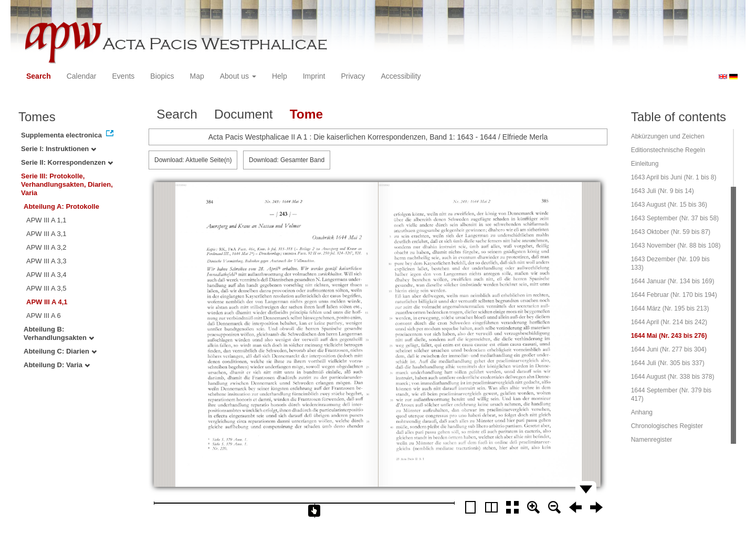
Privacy (353, 76)
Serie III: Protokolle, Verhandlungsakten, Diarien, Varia (67, 184)
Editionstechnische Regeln (668, 150)
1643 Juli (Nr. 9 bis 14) (663, 191)
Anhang (642, 412)
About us (238, 76)
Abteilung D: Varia (57, 365)
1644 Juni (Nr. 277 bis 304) (669, 349)
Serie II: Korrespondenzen (67, 162)
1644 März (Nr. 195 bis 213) (670, 308)
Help (280, 76)
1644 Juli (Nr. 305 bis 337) (668, 363)
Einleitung (645, 164)
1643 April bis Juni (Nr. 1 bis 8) (674, 177)
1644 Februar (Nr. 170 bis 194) (674, 295)
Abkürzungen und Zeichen (668, 136)
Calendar (82, 76)
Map (197, 76)
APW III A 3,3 (46, 261)
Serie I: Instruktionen (59, 149)
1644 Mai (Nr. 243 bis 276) (669, 336)
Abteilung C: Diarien (60, 351)
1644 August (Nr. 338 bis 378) (673, 377)
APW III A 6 (44, 316)
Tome (307, 114)
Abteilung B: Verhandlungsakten (59, 333)
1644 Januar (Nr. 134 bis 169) (673, 281)
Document (244, 114)
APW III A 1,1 (46, 220)
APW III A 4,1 (47, 302)
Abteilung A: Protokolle (61, 206)
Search (39, 76)
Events (124, 76)
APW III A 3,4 (46, 275)
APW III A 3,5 (46, 288)
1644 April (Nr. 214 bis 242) (669, 322)
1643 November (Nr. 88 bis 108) (676, 246)
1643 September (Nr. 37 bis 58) (675, 218)
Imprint (314, 76)
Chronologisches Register (667, 426)
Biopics (162, 76)
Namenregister (652, 440)
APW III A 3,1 (46, 234)
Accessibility (401, 76)
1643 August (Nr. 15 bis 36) (669, 205)
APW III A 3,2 (46, 247)
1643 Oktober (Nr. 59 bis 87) (671, 232)
